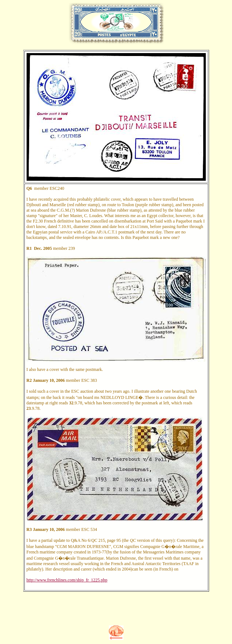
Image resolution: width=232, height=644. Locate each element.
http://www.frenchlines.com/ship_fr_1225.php (67, 580)
